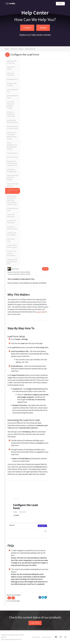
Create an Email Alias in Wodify (12, 234)
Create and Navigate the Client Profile (11, 114)
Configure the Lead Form (13, 191)
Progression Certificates (11, 74)
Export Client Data (12, 157)
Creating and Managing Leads (12, 170)
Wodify (7, 49)
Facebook (40, 597)
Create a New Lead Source (12, 209)
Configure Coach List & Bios (12, 84)
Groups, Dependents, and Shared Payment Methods (12, 146)
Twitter (43, 597)
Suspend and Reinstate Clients (12, 228)
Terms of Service (47, 637)
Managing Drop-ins (13, 79)
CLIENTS (27, 28)
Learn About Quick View (12, 91)
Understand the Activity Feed (12, 62)
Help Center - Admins (17, 49)
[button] (9, 598)
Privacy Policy (36, 637)
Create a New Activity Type (11, 215)
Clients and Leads (30, 49)
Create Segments (12, 153)
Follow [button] (45, 269)
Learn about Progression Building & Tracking (11, 105)
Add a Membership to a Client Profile (12, 127)
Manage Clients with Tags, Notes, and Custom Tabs (12, 163)
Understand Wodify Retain (13, 97)
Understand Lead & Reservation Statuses (12, 178)
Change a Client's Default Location (12, 246)
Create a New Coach (11, 240)
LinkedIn (46, 597)
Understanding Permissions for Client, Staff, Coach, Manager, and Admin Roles (12, 200)
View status (35, 623)
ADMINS (43, 28)
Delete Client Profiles (11, 68)
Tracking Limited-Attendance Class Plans (12, 262)
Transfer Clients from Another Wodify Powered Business (12, 136)
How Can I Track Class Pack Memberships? (12, 253)
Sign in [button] (60, 4)
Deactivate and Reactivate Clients (12, 121)
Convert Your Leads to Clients (13, 185)
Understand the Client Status (12, 222)
